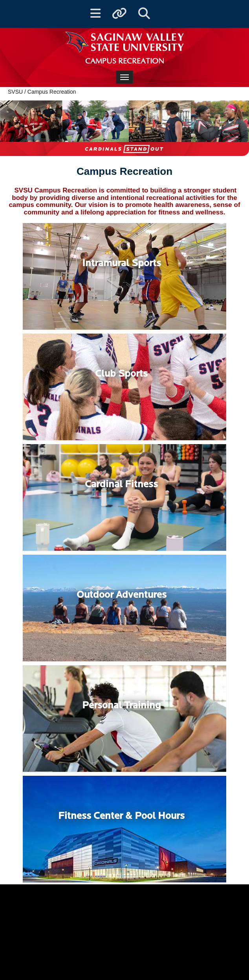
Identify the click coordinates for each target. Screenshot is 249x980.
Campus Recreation (52, 92)
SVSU (15, 92)
